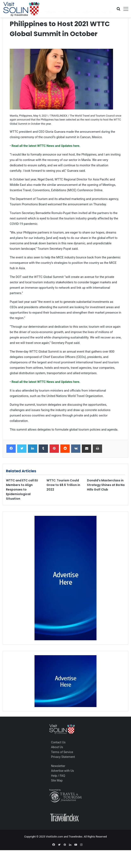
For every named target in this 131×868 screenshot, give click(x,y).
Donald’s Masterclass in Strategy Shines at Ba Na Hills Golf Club (106, 485)
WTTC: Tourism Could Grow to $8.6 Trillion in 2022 (63, 485)
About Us (57, 747)
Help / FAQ (58, 776)
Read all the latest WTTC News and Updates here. (45, 146)
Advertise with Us (63, 771)
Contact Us (58, 742)
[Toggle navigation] (124, 9)
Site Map (57, 780)
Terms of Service (62, 752)
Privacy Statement (63, 757)
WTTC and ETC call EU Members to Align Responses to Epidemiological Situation (22, 489)
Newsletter (58, 766)
